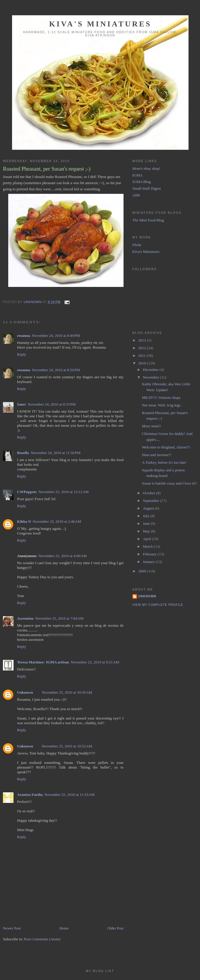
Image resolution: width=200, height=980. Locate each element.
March (148, 546)
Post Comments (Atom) (42, 939)
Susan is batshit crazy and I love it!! (169, 483)
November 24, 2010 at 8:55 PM (52, 404)
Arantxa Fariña (30, 795)
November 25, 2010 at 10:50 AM (67, 692)
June (147, 523)
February (150, 554)
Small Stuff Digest (147, 188)
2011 (142, 355)
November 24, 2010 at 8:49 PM (56, 336)
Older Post (115, 928)
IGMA (137, 175)
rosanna (24, 336)
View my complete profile (158, 605)
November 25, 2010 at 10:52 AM (67, 746)
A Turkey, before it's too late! (164, 462)
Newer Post (12, 928)
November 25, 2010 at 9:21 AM (95, 662)
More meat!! (151, 426)
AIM (136, 195)
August (149, 508)
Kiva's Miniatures (100, 24)
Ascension (25, 618)
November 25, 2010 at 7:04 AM (59, 618)
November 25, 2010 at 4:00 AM (62, 556)
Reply (22, 354)
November (151, 377)
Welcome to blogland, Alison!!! (166, 447)
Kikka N (24, 521)
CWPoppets (27, 492)
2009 (142, 571)
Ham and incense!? (156, 455)
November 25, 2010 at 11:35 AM (70, 795)
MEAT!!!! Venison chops (161, 397)
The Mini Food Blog (148, 220)
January (149, 562)
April (147, 539)
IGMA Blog (141, 182)
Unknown (25, 692)
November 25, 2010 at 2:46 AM (57, 521)
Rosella (23, 453)
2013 (142, 340)
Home (64, 928)
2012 (142, 348)
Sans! (21, 404)
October (150, 493)
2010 (142, 363)
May (147, 531)
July (147, 516)
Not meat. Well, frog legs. (161, 405)
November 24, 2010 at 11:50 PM (55, 453)
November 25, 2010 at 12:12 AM (63, 492)
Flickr (137, 245)
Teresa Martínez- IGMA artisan (43, 662)
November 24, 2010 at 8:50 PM (56, 370)
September (152, 501)
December (151, 370)
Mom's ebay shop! (146, 168)
